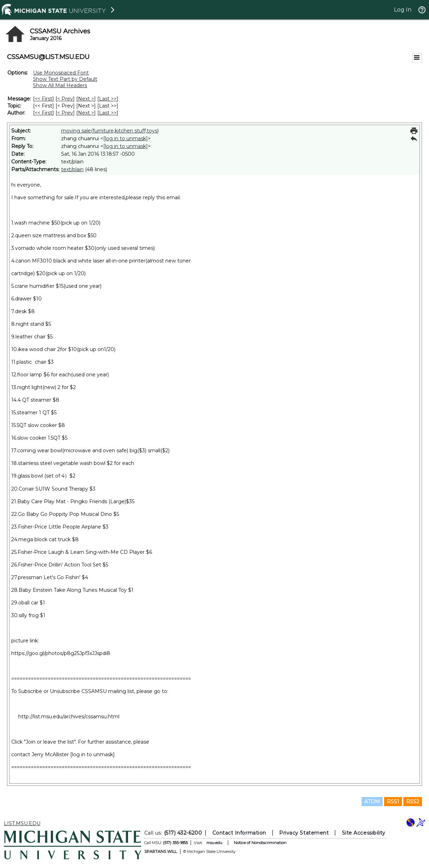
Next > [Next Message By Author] (86, 113)
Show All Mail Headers (60, 85)
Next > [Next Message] (86, 99)
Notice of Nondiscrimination (260, 843)
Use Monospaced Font (61, 73)
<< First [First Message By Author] (44, 113)
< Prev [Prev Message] (65, 99)
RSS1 (393, 802)
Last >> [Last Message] (108, 99)
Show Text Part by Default (65, 79)
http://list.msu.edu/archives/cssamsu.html (69, 717)
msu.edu (214, 843)
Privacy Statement (304, 833)
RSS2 (413, 802)
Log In (403, 10)
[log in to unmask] (126, 138)
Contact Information (239, 833)
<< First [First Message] (44, 99)
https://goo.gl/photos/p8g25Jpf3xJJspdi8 (61, 653)
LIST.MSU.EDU (22, 823)
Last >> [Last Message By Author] (108, 113)
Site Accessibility (364, 833)
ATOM (372, 802)
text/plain (72, 169)
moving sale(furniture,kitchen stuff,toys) (110, 131)
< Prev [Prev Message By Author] (65, 113)
